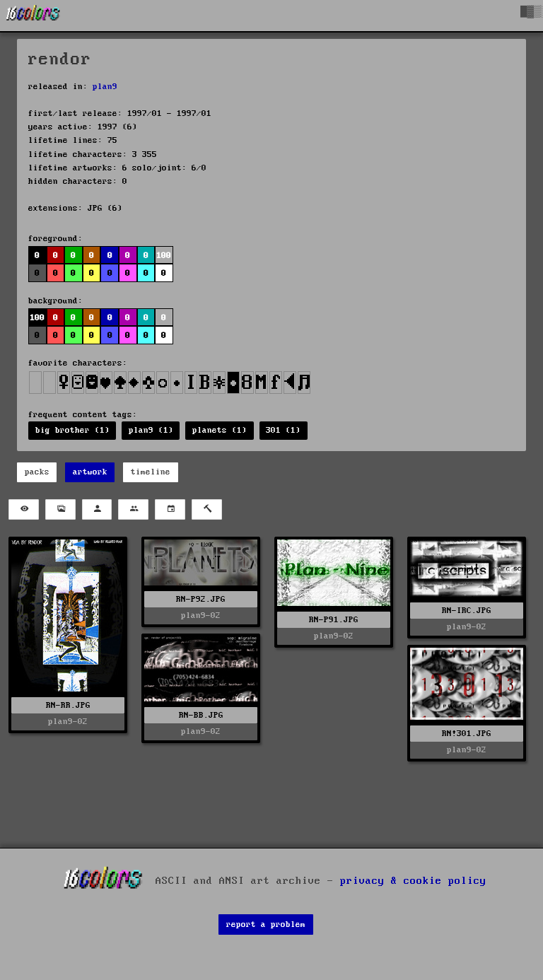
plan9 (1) (151, 430)
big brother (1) (72, 430)
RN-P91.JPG (334, 620)
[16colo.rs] (33, 16)
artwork (90, 472)
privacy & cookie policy (413, 880)
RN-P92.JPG (201, 599)
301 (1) (283, 430)
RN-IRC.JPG (467, 611)
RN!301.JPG (467, 734)
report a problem (266, 924)
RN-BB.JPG (201, 715)
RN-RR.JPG (68, 705)
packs (37, 472)
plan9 (105, 87)
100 (164, 256)
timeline (151, 472)
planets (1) (220, 430)
